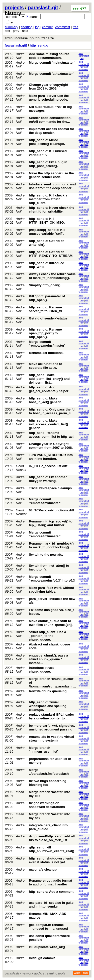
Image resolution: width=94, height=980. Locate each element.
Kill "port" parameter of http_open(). (47, 298)
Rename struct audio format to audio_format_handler (51, 882)
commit (47, 27)
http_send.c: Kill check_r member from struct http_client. (48, 199)
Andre (20, 737)
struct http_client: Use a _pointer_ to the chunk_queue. (47, 636)
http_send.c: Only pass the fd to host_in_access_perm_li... (52, 411)
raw (82, 58)
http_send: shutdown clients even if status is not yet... (51, 860)
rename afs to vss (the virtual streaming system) (51, 739)
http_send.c (39, 45)
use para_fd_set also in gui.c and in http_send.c (51, 905)
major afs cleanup (43, 869)
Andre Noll (20, 56)
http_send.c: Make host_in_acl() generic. (46, 400)
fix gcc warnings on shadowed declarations (47, 805)
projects (14, 8)
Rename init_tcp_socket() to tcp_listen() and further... (51, 523)
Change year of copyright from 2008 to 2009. (49, 87)
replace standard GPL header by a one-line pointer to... (51, 716)
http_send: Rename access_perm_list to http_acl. (52, 435)
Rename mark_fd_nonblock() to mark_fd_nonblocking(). (51, 545)
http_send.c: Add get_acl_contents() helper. (49, 389)
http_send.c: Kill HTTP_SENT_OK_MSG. (47, 221)
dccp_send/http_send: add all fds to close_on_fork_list (52, 838)
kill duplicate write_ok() (47, 947)
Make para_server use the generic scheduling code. (49, 98)
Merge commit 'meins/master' (52, 63)
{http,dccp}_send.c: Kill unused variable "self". (47, 232)
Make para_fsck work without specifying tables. (52, 590)
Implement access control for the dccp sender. (52, 131)
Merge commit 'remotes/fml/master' (45, 501)
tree (75, 27)
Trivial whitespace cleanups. (51, 488)
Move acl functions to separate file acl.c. (45, 366)
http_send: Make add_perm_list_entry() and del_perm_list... (49, 379)
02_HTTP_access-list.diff (48, 466)
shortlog (27, 27)
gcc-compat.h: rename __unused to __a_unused (48, 927)
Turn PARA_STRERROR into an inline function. (51, 457)
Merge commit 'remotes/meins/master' (47, 344)
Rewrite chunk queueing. (48, 691)
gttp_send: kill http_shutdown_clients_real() (52, 849)
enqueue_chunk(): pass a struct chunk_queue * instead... (48, 659)
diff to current (84, 68)
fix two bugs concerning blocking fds (48, 783)
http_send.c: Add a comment (51, 892)
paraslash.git (43, 8)
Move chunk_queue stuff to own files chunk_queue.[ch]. (51, 623)
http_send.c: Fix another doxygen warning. (48, 479)
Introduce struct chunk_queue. (41, 670)
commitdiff (63, 27)
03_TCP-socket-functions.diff (51, 510)
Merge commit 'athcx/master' (51, 74)
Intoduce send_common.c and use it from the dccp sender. (52, 186)
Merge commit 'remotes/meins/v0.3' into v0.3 (52, 579)
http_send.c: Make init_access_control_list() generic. (48, 424)
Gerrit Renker (21, 468)
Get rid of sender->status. (49, 318)
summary (11, 27)
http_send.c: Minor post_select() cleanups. (47, 142)
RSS (85, 973)
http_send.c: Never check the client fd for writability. (52, 210)
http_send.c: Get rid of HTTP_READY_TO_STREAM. (51, 254)
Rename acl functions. (46, 353)
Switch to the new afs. (46, 555)
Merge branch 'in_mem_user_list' (43, 750)
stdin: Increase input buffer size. (30, 38)
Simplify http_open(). (45, 285)
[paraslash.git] (16, 45)
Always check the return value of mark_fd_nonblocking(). (52, 276)
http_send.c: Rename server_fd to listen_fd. (46, 309)
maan (20, 792)
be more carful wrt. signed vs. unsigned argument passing (52, 727)
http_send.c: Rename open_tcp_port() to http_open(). (45, 333)
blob (81, 53)
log (37, 27)
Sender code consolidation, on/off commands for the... (50, 120)
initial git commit (42, 958)
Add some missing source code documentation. (49, 56)
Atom (77, 973)
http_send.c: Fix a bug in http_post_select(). (48, 164)
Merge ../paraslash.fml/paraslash (49, 772)
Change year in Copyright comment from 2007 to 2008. (51, 446)
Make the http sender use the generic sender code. (51, 175)
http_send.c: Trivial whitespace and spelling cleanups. (48, 706)
